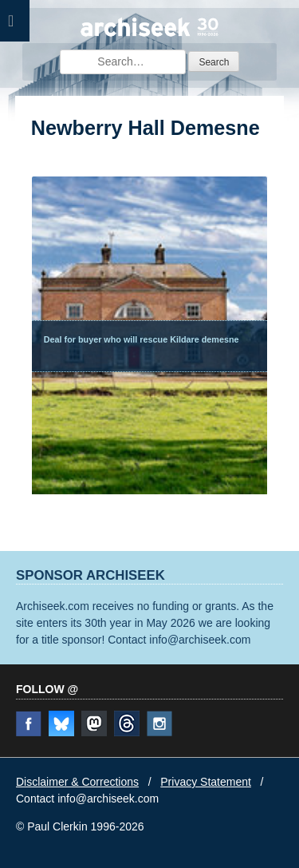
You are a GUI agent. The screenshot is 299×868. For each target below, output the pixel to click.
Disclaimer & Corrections (77, 782)
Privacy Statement (206, 782)
